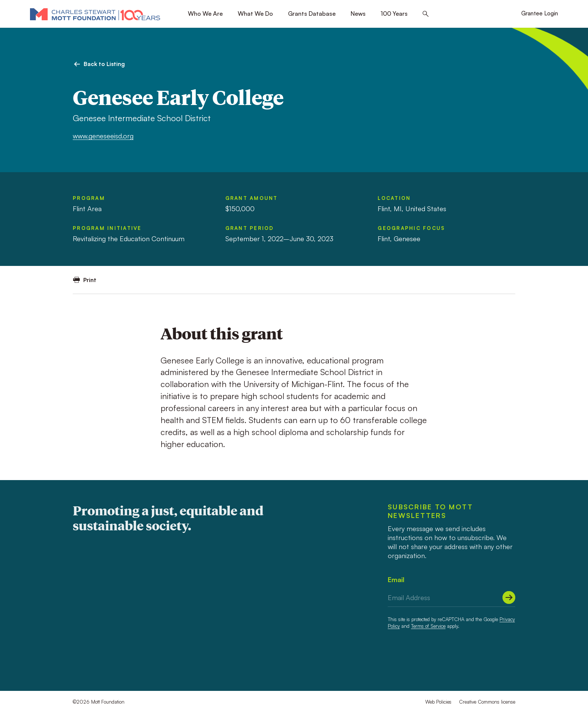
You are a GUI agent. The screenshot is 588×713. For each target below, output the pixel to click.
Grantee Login (540, 13)
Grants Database (312, 14)
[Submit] (509, 597)
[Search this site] (426, 14)
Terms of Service (428, 626)
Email (396, 579)
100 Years (394, 14)
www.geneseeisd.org (103, 136)
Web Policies (438, 702)
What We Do (255, 14)
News (358, 14)
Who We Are (205, 14)
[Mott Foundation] (95, 14)
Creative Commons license (487, 702)
